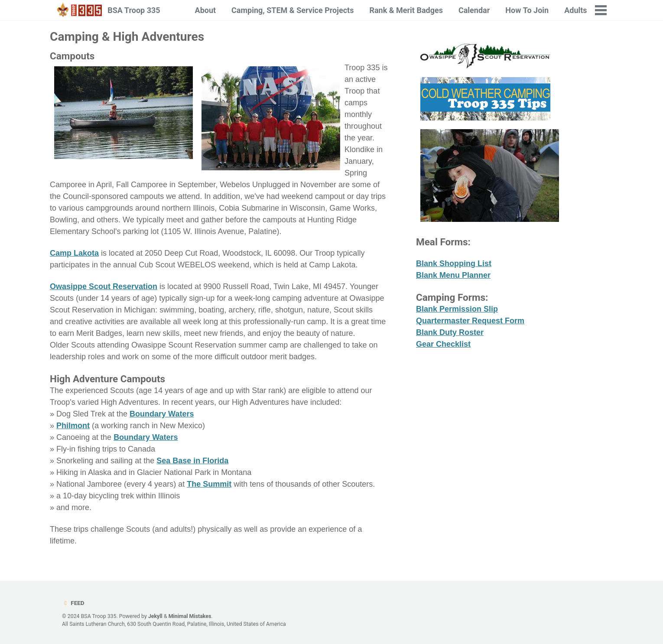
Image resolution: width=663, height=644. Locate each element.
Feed (73, 603)
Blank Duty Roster (450, 332)
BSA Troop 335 (134, 10)
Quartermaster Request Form (470, 321)
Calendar (474, 10)
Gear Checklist (443, 344)
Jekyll (155, 616)
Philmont (73, 426)
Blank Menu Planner (453, 275)
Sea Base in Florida (192, 461)
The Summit (209, 484)
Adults (575, 10)
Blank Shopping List (454, 263)
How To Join (527, 10)
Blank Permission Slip (457, 309)
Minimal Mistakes (190, 616)
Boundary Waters (162, 414)
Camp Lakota (74, 253)
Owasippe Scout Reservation (104, 286)
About (206, 10)
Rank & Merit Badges (406, 10)
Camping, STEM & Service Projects (292, 10)
